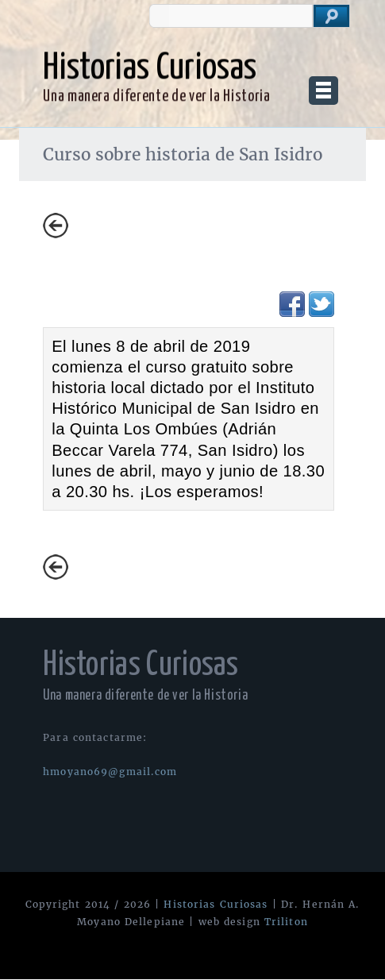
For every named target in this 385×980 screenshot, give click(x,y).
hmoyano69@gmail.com (110, 772)
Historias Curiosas (216, 904)
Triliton (286, 922)
